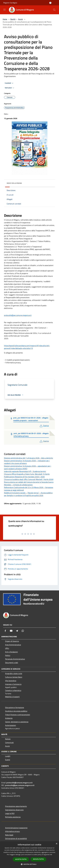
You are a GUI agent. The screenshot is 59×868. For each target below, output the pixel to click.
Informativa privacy (12, 831)
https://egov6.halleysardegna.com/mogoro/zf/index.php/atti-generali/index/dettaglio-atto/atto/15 (27, 347)
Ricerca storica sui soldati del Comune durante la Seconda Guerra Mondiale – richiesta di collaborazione (29, 483)
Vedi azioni (10, 88)
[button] (30, 864)
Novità (13, 19)
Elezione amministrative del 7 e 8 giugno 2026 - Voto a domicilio (28, 458)
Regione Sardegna (10, 3)
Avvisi (21, 19)
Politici (8, 655)
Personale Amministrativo (15, 659)
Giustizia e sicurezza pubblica (16, 711)
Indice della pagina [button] (14, 183)
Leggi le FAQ (10, 813)
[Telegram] (17, 631)
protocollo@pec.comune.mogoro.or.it (18, 315)
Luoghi (8, 756)
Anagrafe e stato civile (14, 673)
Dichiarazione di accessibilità (16, 838)
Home (5, 19)
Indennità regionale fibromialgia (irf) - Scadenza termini (25, 471)
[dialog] (29, 855)
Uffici (7, 648)
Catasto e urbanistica (13, 690)
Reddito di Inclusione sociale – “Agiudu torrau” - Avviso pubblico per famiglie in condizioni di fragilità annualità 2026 (28, 494)
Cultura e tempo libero (14, 677)
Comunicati (9, 742)
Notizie (8, 739)
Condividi (9, 83)
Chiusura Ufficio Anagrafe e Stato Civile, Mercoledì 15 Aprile (27, 474)
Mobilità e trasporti (12, 697)
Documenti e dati (12, 663)
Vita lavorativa (11, 681)
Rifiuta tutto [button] (38, 859)
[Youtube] (11, 631)
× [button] (56, 844)
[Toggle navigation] (4, 10)
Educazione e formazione (15, 707)
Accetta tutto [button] (21, 859)
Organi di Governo (12, 641)
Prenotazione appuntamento (16, 806)
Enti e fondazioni (11, 652)
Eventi (8, 760)
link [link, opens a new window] (51, 855)
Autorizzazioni (11, 725)
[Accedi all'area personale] (50, 3)
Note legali (9, 835)
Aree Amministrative (13, 645)
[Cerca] (54, 10)
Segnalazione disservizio (14, 810)
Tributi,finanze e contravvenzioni (18, 715)
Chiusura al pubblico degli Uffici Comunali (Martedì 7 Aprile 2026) (29, 479)
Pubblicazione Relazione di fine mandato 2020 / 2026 (24, 477)
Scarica (44, 426)
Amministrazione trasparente (16, 828)
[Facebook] (5, 631)
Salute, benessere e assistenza (17, 722)
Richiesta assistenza (13, 817)
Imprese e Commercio (13, 684)
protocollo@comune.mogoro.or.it (19, 783)
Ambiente (9, 718)
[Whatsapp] (23, 631)
